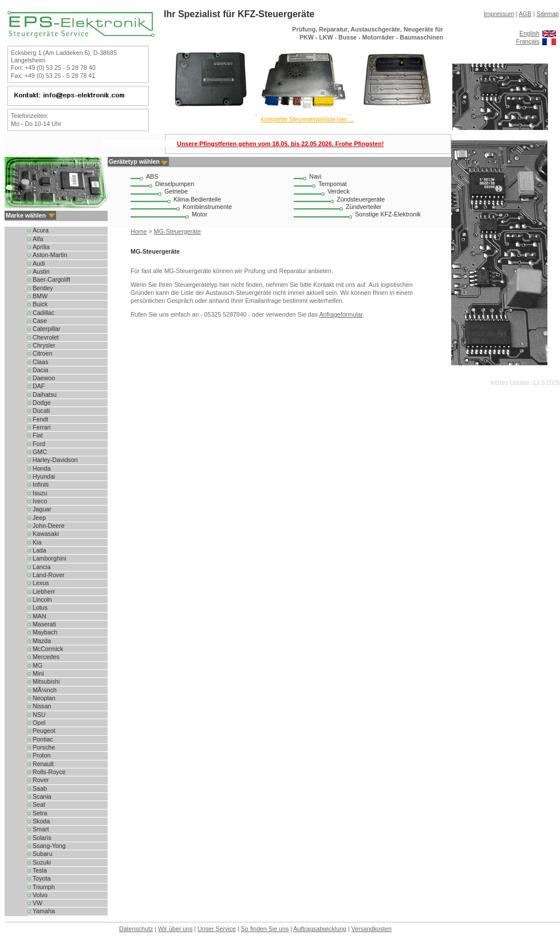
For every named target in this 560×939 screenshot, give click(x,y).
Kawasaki (46, 534)
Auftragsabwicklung (320, 929)
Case (40, 321)
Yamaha (44, 911)
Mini (38, 673)
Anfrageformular (341, 314)
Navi (315, 176)
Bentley (43, 288)
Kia (37, 542)
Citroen (42, 353)
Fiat (38, 435)
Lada (40, 550)
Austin (41, 271)
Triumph (44, 887)
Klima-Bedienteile (197, 199)
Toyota (42, 878)
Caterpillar (47, 329)
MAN (40, 616)
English (529, 33)
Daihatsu (45, 394)
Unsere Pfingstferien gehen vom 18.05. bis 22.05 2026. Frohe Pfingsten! (280, 144)
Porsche (44, 747)
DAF (39, 386)
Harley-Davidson (55, 460)
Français (528, 41)
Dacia (40, 370)
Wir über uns (175, 929)
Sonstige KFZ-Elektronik (388, 214)
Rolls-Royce (49, 772)
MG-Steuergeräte (178, 231)
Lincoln (42, 599)
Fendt (40, 419)
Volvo (40, 895)
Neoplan (44, 698)
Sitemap (548, 14)
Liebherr (44, 591)
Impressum (499, 14)
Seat (39, 804)
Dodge (42, 403)
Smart (41, 829)
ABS (152, 176)
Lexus (41, 583)
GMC (40, 452)
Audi (39, 263)
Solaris (42, 838)
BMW (40, 296)
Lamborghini (50, 558)
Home (139, 231)
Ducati (41, 411)
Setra (40, 813)
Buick (40, 304)
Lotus (40, 607)
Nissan (42, 706)
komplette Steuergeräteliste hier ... (307, 119)
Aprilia (41, 247)
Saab (40, 788)
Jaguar (42, 509)
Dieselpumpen (175, 184)
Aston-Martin (50, 255)
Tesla (40, 870)
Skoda (41, 821)
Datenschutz (136, 929)
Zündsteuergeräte (361, 199)
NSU (39, 715)
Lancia (42, 567)
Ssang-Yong (49, 846)
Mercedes (46, 657)
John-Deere (49, 526)
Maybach (45, 632)
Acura (41, 230)
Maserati (44, 624)
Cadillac (44, 313)
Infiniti (41, 484)
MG (38, 665)
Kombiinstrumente (207, 207)
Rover (41, 780)
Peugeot (44, 731)
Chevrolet (46, 337)
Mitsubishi (46, 681)
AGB (525, 14)
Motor (200, 214)
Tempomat (333, 184)
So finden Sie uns (265, 929)
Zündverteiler (364, 207)
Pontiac (43, 739)
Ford (39, 444)
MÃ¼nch (45, 690)
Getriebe (176, 191)
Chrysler (44, 345)
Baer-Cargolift (52, 279)
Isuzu (40, 493)
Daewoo (44, 378)
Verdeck (339, 191)
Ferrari (42, 427)
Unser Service (217, 929)
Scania (42, 796)
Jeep (39, 518)
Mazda (42, 641)
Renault (43, 764)
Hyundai (44, 476)
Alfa (38, 239)
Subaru (42, 854)
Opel (39, 723)
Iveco (40, 501)
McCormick (48, 649)
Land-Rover (49, 575)
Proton (42, 755)
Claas (40, 362)
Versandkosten (371, 929)
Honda (42, 468)
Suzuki (42, 862)
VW (38, 903)
